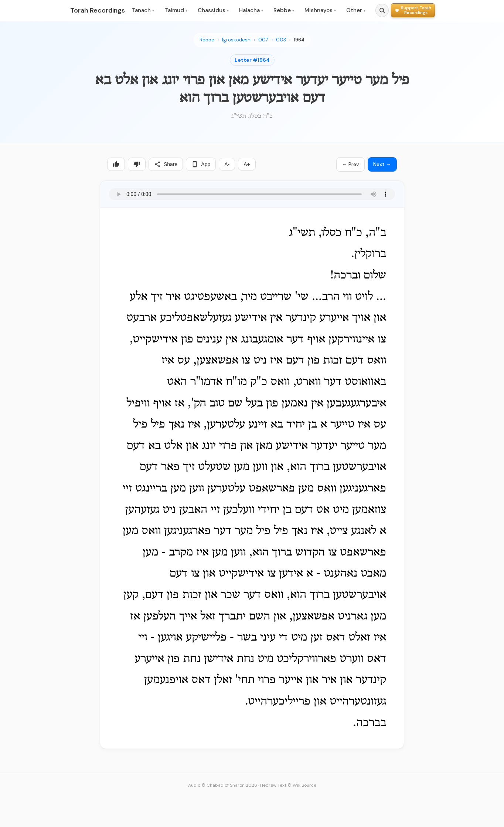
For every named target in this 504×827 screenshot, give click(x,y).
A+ (247, 164)
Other (356, 10)
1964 (299, 40)
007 (263, 40)
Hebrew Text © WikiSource (288, 785)
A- (227, 164)
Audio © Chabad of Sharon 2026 (223, 785)
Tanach (143, 10)
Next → (382, 164)
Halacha (251, 10)
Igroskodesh (236, 40)
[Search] (382, 10)
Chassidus (213, 10)
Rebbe (284, 10)
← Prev (350, 164)
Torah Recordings (98, 10)
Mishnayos (320, 10)
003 (281, 40)
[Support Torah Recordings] (413, 10)
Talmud (176, 10)
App (201, 164)
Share (166, 164)
